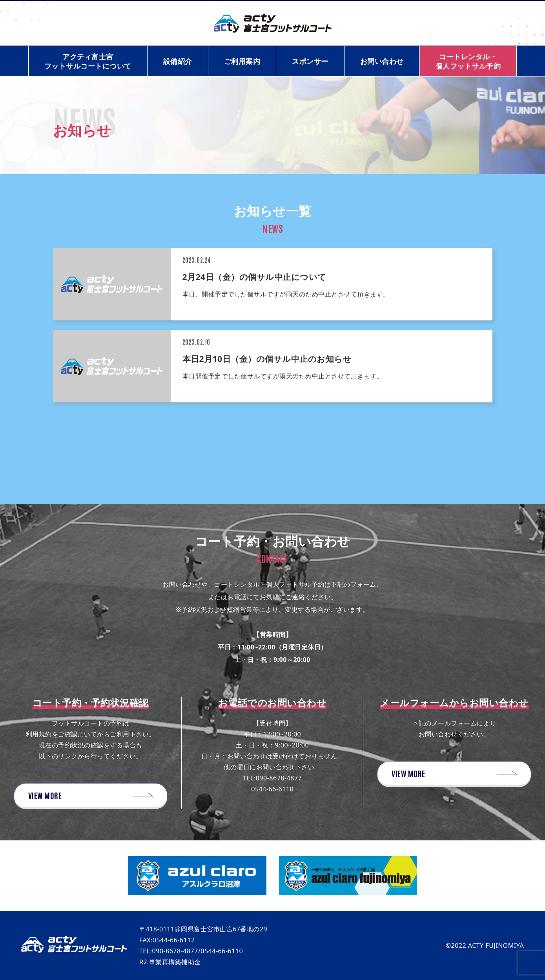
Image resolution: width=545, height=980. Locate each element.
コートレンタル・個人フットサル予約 (468, 61)
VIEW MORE (45, 795)
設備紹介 (178, 61)
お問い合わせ (382, 61)
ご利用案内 (242, 61)
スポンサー (310, 61)
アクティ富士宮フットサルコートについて (88, 61)
